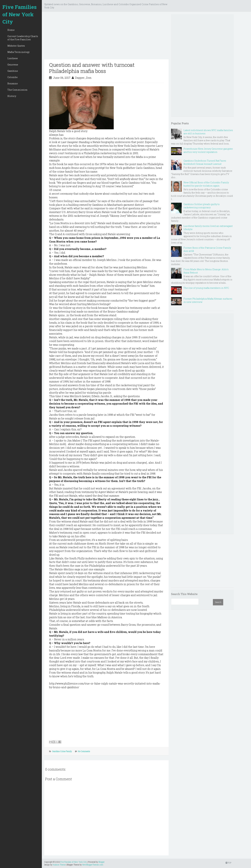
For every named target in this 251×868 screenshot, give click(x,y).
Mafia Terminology (18, 52)
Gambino (13, 71)
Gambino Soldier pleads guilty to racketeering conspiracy (202, 206)
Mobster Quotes (16, 46)
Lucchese (13, 58)
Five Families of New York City (20, 14)
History (12, 96)
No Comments (84, 751)
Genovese (13, 65)
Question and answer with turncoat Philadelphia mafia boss (92, 68)
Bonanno (13, 83)
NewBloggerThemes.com (93, 865)
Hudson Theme (59, 865)
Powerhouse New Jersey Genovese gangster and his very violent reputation (208, 150)
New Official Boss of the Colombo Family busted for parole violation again (206, 184)
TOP (228, 863)
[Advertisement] (106, 37)
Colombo (13, 77)
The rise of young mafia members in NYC (206, 288)
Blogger (102, 862)
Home (11, 30)
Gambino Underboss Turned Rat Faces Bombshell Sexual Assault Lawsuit (205, 162)
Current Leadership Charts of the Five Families (23, 38)
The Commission (17, 90)
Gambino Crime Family (62, 751)
